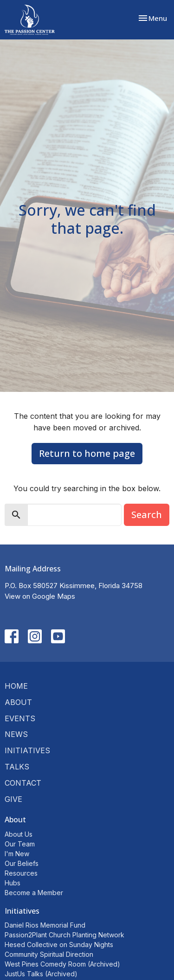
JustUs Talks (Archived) (41, 974)
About (18, 702)
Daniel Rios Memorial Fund (45, 925)
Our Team (20, 844)
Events (20, 718)
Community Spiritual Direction (49, 954)
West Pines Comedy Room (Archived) (62, 964)
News (16, 734)
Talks (17, 767)
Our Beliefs (22, 863)
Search (147, 515)
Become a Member (34, 893)
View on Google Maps (40, 596)
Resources (21, 873)
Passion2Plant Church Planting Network (64, 935)
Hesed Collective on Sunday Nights (59, 945)
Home (16, 686)
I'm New (17, 854)
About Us (19, 834)
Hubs (13, 883)
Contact (23, 783)
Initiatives (27, 750)
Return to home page (87, 453)
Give (13, 799)
